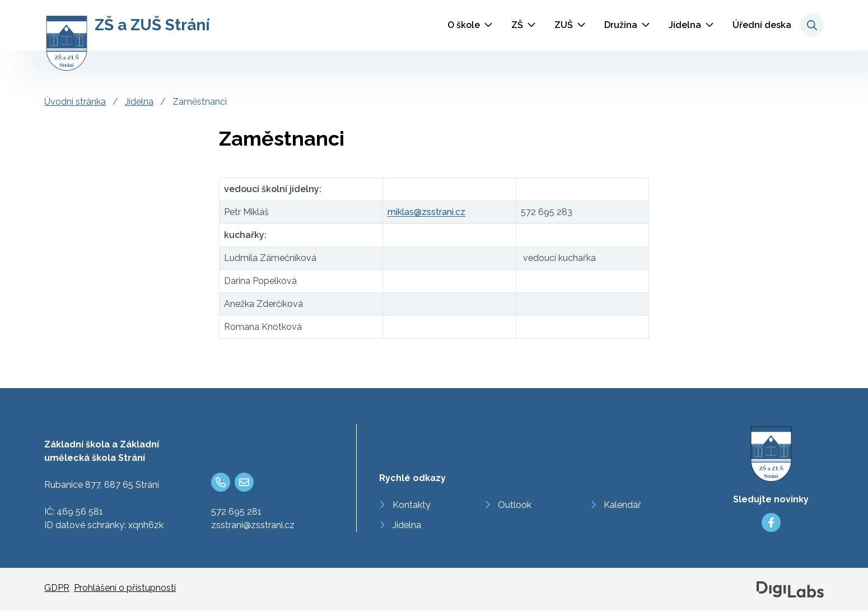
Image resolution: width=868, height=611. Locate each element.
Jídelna (685, 25)
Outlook (515, 505)
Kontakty (412, 505)
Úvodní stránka (75, 102)
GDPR (57, 588)
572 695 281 (236, 512)
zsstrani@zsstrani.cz (253, 525)
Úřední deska (762, 25)
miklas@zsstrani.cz (426, 212)
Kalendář (622, 505)
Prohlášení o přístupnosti (125, 588)
